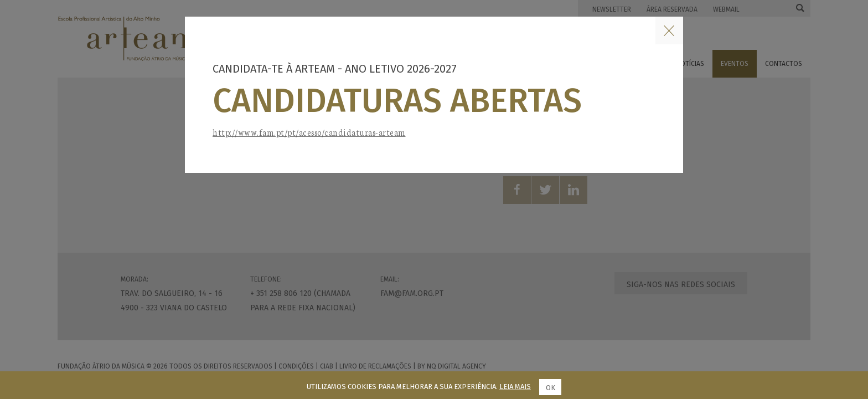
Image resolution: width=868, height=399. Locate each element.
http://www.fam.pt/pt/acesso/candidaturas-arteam (309, 132)
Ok (551, 388)
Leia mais (515, 387)
